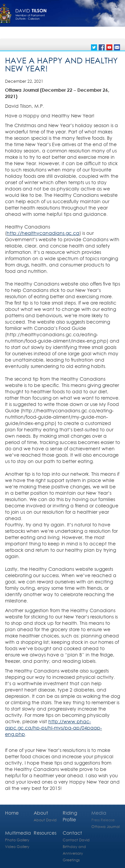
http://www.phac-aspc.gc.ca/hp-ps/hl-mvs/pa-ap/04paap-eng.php (53, 728)
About (41, 813)
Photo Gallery (17, 840)
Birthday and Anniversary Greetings (74, 853)
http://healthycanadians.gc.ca (43, 233)
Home (12, 813)
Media (99, 813)
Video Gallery (17, 846)
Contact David (76, 840)
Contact (72, 833)
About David (45, 820)
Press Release (103, 820)
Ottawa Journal (105, 826)
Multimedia (18, 833)
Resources (45, 833)
